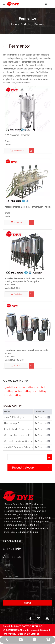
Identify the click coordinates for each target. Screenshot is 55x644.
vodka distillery (27, 387)
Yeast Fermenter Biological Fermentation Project (27, 207)
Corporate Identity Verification (18, 441)
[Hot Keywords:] (49, 457)
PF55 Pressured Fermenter (17, 135)
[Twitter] (39, 619)
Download (41, 417)
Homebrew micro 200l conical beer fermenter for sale (27, 352)
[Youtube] (47, 619)
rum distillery (40, 391)
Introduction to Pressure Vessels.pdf (21, 429)
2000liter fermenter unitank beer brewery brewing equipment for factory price (24, 280)
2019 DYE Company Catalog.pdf (20, 447)
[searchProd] (27, 457)
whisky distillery (23, 391)
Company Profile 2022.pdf (17, 435)
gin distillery (11, 387)
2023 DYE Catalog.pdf (15, 417)
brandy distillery (13, 395)
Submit (28, 603)
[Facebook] (30, 619)
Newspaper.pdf (11, 423)
